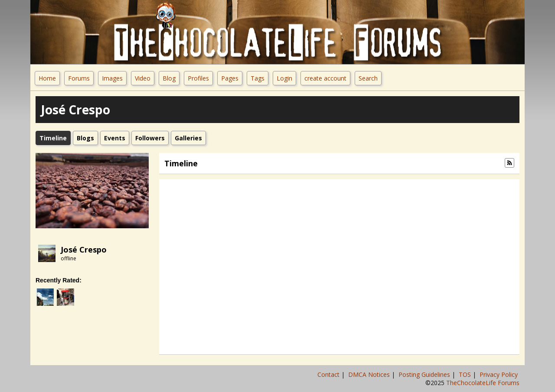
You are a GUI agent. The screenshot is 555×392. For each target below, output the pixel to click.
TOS (466, 374)
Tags (258, 78)
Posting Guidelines (425, 374)
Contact (329, 374)
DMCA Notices (370, 374)
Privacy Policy (499, 374)
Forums (79, 78)
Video (143, 78)
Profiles (198, 78)
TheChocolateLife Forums (483, 383)
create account (325, 78)
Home (47, 78)
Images (112, 78)
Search (368, 78)
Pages (230, 78)
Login (284, 78)
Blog (169, 78)
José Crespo (84, 249)
